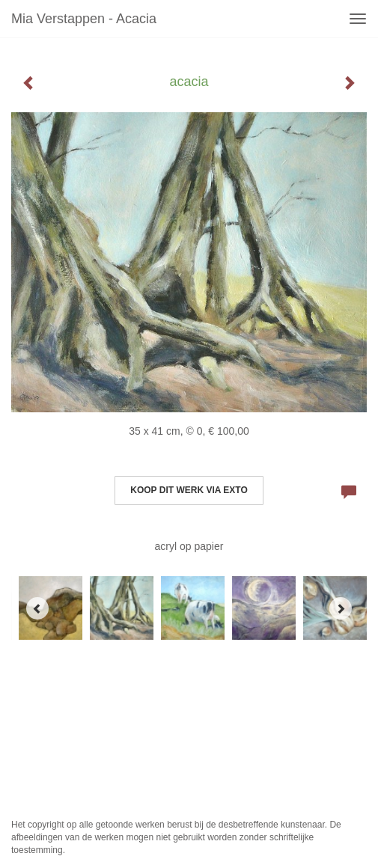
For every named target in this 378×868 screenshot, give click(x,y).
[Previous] (37, 608)
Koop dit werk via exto (189, 490)
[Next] (341, 608)
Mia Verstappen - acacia (84, 19)
